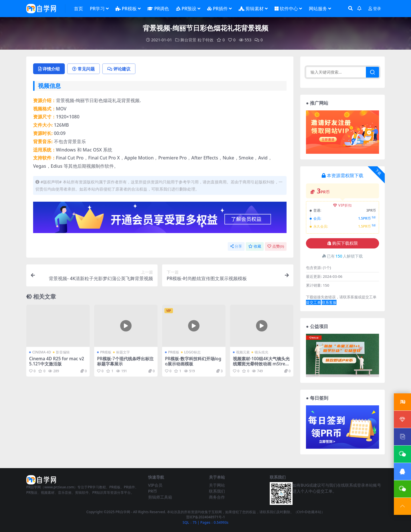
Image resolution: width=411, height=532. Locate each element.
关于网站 (217, 485)
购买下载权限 (343, 243)
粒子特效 (205, 40)
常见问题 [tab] (83, 69)
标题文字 (123, 352)
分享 (236, 246)
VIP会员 (155, 485)
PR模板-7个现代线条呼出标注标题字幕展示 (125, 361)
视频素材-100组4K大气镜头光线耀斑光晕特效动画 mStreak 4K (262, 364)
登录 (375, 9)
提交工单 (313, 302)
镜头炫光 (261, 352)
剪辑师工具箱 (160, 497)
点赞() (276, 246)
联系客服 (329, 302)
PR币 (153, 491)
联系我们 (217, 491)
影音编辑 (63, 352)
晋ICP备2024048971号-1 (206, 517)
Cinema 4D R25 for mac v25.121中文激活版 (57, 361)
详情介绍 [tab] (49, 69)
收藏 (255, 246)
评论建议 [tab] (119, 69)
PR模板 (106, 352)
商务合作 (217, 497)
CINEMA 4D (42, 352)
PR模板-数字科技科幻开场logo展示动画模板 (193, 361)
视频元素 (243, 352)
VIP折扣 (343, 205)
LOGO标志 (192, 352)
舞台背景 (188, 40)
